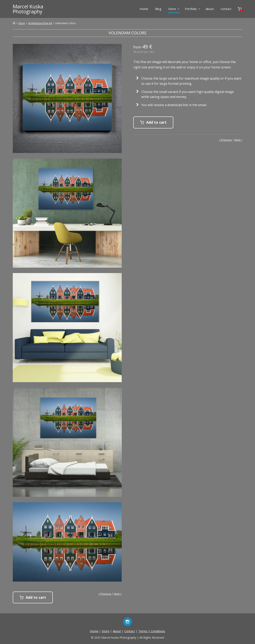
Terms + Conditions (152, 631)
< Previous (225, 140)
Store (172, 9)
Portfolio (191, 9)
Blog (158, 9)
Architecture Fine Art (40, 23)
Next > (238, 140)
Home (144, 9)
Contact (226, 9)
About (210, 9)
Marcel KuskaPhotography (28, 9)
